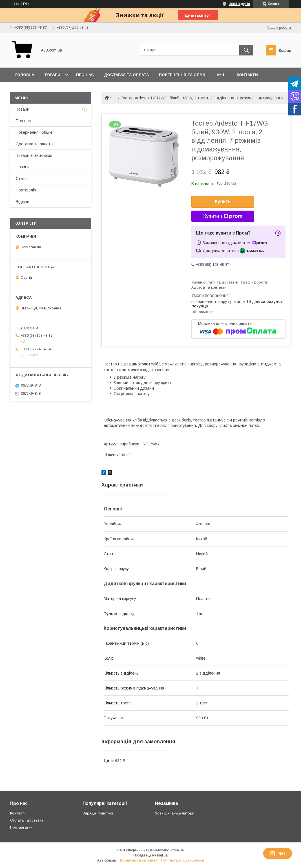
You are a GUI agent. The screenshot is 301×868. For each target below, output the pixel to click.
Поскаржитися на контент (139, 860)
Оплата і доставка (27, 820)
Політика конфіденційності (183, 860)
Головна (25, 75)
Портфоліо (26, 190)
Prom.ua (177, 850)
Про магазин (21, 827)
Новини (23, 167)
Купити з (223, 216)
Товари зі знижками (34, 155)
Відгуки (23, 202)
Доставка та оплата (126, 75)
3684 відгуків (240, 4)
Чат (278, 853)
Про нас (85, 75)
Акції (222, 75)
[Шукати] (246, 50)
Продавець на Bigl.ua (150, 855)
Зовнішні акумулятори (175, 813)
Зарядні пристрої (98, 813)
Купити (223, 201)
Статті (22, 178)
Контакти (247, 75)
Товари (52, 75)
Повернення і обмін (34, 132)
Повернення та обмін (183, 75)
